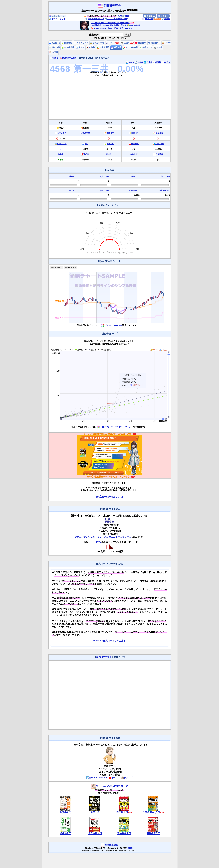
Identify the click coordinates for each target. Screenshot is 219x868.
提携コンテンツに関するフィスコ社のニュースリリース (103, 537)
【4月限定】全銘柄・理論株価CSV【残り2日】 (110, 23)
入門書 (54, 52)
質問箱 (166, 19)
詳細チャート (97, 43)
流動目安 (109, 154)
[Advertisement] (110, 99)
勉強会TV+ (154, 43)
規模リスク (104, 190)
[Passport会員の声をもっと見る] (109, 641)
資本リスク (104, 176)
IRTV (99, 542)
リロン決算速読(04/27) (116, 19)
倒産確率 (116, 47)
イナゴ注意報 (131, 47)
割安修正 (110, 133)
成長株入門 (66, 833)
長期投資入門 (153, 833)
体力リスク (74, 190)
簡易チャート (81, 43)
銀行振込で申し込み (123, 28)
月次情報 (55, 47)
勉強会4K (141, 43)
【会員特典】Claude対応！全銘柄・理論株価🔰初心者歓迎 (115, 25)
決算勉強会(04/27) (95, 19)
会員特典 (148, 19)
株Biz (54, 58)
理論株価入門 (124, 833)
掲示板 (157, 62)
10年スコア (62, 144)
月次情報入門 (95, 833)
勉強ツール (146, 47)
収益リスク (166, 176)
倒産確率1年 (134, 190)
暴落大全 (95, 812)
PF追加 (166, 62)
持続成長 (135, 133)
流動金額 (134, 154)
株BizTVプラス (104, 657)
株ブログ (127, 778)
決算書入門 (66, 812)
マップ (111, 43)
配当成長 (159, 133)
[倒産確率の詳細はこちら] (109, 497)
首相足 (158, 47)
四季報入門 (122, 812)
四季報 (148, 62)
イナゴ (159, 144)
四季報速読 (103, 47)
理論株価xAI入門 (151, 812)
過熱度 (86, 154)
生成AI (125, 43)
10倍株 (91, 47)
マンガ (166, 43)
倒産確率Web (112, 5)
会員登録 (150, 16)
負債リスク (135, 176)
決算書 (139, 62)
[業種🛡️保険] (123, 16)
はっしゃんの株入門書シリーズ (110, 786)
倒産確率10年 (164, 190)
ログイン (163, 16)
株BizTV (115, 778)
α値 (86, 144)
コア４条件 (62, 133)
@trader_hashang (97, 778)
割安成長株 (68, 47)
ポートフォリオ (57, 19)
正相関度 (86, 133)
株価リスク (74, 176)
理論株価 (55, 43)
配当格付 (67, 43)
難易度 (61, 154)
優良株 (80, 47)
